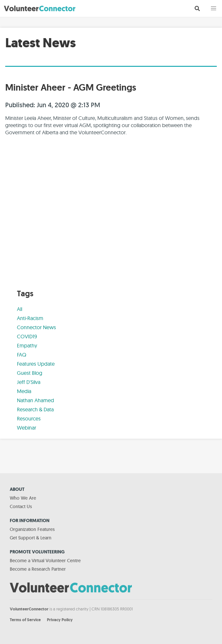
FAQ (22, 355)
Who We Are (23, 498)
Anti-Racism (30, 318)
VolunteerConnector (29, 609)
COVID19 (27, 336)
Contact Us (21, 506)
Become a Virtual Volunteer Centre (45, 561)
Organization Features (32, 529)
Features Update (36, 364)
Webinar (27, 428)
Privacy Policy (60, 620)
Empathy (27, 345)
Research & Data (35, 409)
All (20, 309)
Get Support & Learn (31, 538)
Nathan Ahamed (35, 400)
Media (24, 391)
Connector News (36, 327)
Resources (29, 418)
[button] (214, 8)
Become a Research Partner (38, 569)
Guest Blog (30, 373)
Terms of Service (25, 620)
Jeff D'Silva (29, 382)
